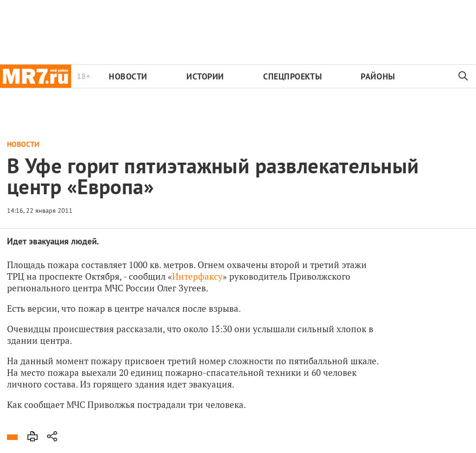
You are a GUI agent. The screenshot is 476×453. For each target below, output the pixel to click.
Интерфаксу (197, 276)
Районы (378, 76)
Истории (205, 76)
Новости (128, 76)
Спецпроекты (292, 76)
